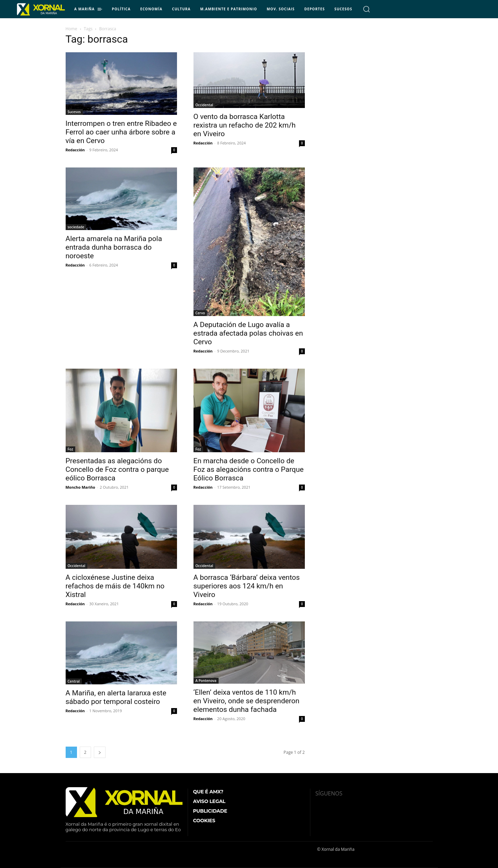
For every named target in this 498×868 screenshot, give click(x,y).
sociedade (76, 227)
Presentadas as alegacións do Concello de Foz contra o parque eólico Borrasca (117, 469)
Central (74, 681)
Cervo (200, 313)
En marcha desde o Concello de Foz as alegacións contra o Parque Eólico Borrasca (249, 469)
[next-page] (100, 752)
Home (71, 29)
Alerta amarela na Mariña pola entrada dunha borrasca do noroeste (114, 247)
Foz (70, 449)
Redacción (75, 150)
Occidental (204, 105)
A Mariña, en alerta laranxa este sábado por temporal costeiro (116, 697)
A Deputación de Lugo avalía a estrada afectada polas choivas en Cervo (248, 333)
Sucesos (74, 112)
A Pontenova (206, 681)
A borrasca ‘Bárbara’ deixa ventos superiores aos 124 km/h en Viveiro (247, 586)
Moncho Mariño (80, 487)
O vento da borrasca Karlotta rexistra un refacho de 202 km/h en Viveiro (245, 125)
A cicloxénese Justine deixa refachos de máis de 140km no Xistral (115, 586)
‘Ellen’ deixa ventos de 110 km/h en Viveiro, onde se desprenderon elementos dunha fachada (247, 701)
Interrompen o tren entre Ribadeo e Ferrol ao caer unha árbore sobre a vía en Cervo (121, 132)
